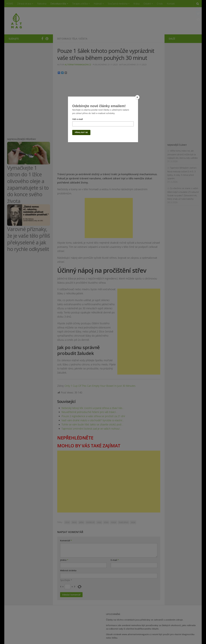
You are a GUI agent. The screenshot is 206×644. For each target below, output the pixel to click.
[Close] (137, 97)
